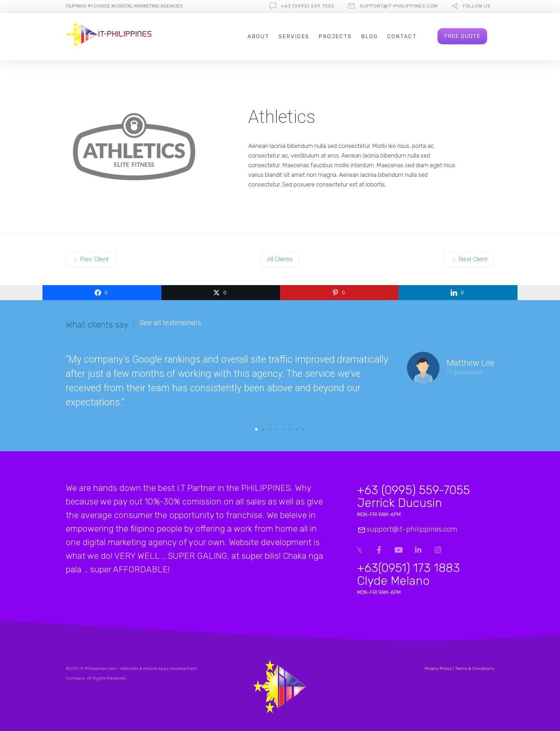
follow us (477, 6)
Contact (402, 36)
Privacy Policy (438, 668)
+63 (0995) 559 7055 (308, 6)
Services (294, 36)
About (258, 36)
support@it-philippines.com (399, 6)
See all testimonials (170, 323)
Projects (335, 36)
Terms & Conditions (475, 668)
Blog (369, 36)
